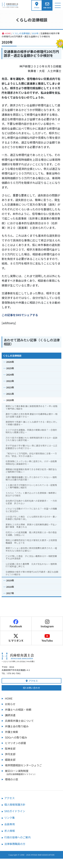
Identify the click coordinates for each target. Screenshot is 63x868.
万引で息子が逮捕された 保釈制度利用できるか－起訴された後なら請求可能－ (31, 439)
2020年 (10, 400)
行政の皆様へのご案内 (17, 837)
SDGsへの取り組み (16, 737)
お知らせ (10, 704)
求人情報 (10, 831)
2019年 (10, 580)
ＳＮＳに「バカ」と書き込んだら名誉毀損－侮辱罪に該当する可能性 (31, 494)
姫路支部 (10, 760)
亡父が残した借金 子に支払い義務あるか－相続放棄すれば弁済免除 (31, 557)
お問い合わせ (31, 688)
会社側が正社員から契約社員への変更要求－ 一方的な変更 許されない (31, 502)
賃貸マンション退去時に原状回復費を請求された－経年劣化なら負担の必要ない (31, 549)
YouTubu (47, 638)
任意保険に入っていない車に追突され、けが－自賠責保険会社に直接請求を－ (31, 463)
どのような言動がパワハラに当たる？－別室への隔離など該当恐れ (31, 510)
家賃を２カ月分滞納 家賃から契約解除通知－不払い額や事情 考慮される (31, 526)
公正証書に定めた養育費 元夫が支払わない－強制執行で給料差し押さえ (31, 565)
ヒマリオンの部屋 (15, 743)
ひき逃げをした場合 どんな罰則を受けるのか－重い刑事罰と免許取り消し (31, 518)
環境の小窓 (12, 779)
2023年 (10, 387)
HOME (9, 698)
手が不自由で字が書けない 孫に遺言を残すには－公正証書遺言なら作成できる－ (31, 447)
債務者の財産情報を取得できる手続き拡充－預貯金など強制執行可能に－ (31, 471)
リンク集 (10, 818)
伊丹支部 (10, 754)
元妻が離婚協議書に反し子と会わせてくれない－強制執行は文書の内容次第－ (31, 478)
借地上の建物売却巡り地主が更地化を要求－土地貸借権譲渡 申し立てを (31, 541)
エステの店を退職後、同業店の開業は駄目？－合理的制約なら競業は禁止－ (31, 431)
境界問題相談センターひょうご (23, 765)
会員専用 (10, 824)
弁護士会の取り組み (17, 726)
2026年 (10, 362)
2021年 (10, 394)
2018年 (10, 587)
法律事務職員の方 (15, 844)
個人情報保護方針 (15, 804)
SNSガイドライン (15, 811)
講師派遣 (10, 715)
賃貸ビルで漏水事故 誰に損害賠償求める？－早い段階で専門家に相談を (31, 407)
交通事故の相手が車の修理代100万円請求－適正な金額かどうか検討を (32, 573)
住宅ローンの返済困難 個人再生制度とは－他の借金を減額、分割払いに (31, 534)
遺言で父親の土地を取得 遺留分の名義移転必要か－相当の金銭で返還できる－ (31, 415)
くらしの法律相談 (12, 356)
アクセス (32, 681)
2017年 (10, 593)
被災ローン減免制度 (33, 772)
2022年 (10, 381)
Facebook (16, 624)
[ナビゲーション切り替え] (58, 5)
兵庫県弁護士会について (19, 721)
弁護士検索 (12, 732)
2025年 (10, 368)
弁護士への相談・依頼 (18, 710)
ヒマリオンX (16, 638)
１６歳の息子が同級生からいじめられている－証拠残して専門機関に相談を (31, 486)
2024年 (10, 375)
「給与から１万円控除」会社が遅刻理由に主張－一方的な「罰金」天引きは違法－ (31, 455)
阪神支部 (10, 748)
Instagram (47, 624)
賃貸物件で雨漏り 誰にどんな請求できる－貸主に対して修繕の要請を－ (31, 423)
